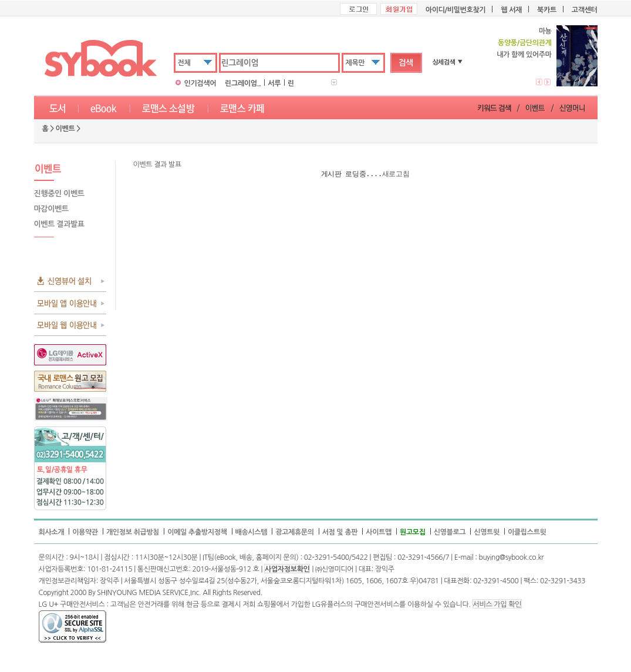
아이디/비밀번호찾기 (455, 10)
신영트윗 (487, 532)
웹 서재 (511, 10)
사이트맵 (379, 532)
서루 (274, 83)
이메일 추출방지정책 (197, 532)
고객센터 (585, 10)
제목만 (355, 63)
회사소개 (52, 532)
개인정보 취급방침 (133, 532)
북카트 (547, 10)
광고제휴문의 (295, 532)
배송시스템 (252, 532)
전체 (184, 63)
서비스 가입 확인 (497, 604)
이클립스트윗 (527, 532)
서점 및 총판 (340, 532)
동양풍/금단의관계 (524, 43)
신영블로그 (450, 532)
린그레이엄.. (243, 83)
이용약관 (85, 532)
